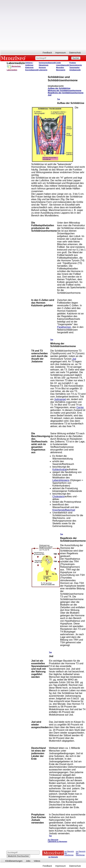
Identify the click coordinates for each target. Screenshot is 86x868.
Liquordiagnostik (63, 65)
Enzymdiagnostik (32, 70)
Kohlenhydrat (59, 469)
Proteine (73, 63)
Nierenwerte (61, 70)
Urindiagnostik (75, 70)
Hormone (42, 67)
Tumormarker (75, 67)
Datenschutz (75, 53)
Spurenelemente (76, 65)
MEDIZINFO (14, 58)
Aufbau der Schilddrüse (59, 88)
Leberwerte (43, 70)
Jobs (28, 861)
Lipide (58, 63)
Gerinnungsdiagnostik (47, 63)
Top (59, 99)
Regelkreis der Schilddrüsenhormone (66, 93)
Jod (50, 95)
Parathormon (64, 327)
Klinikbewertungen (14, 861)
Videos (37, 861)
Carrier (80, 407)
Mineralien (60, 67)
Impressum (61, 53)
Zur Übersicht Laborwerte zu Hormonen (57, 841)
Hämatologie (44, 65)
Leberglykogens (61, 480)
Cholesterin (58, 496)
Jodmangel (60, 399)
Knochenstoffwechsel (64, 510)
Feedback (47, 53)
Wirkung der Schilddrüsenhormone (65, 90)
